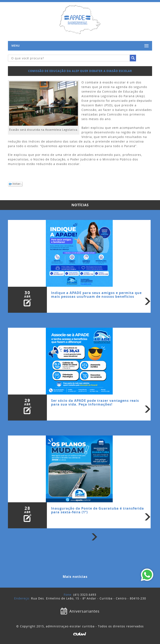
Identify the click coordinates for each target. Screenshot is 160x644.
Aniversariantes (84, 611)
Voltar (17, 184)
